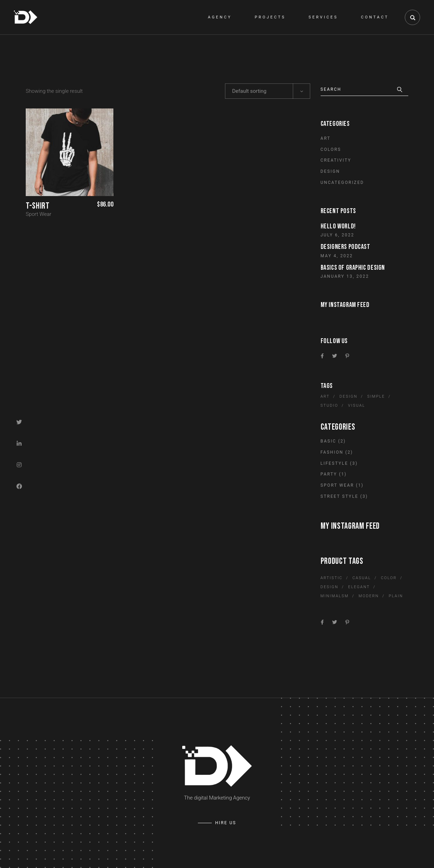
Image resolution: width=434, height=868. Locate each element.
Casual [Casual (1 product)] (362, 578)
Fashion (332, 452)
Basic (329, 441)
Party (329, 474)
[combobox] (268, 91)
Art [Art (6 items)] (325, 396)
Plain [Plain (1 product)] (396, 596)
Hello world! (338, 226)
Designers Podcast (345, 247)
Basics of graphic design (353, 268)
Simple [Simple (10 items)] (376, 396)
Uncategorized (342, 182)
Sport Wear (39, 214)
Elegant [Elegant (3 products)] (359, 587)
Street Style (340, 496)
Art (326, 138)
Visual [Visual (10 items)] (357, 405)
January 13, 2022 (345, 276)
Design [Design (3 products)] (329, 587)
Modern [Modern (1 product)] (369, 596)
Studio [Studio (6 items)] (329, 405)
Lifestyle (335, 463)
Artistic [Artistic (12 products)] (332, 578)
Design (330, 171)
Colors (331, 149)
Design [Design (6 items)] (348, 396)
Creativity (336, 160)
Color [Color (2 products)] (389, 578)
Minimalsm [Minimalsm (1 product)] (335, 596)
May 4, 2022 (337, 256)
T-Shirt (38, 206)
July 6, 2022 (338, 235)
